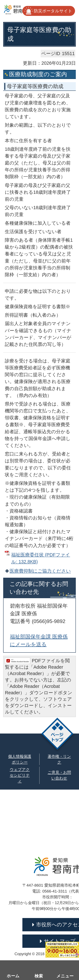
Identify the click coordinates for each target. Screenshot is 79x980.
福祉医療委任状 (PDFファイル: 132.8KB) (41, 558)
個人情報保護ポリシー (20, 759)
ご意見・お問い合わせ (59, 775)
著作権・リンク (59, 759)
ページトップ (57, 735)
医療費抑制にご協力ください (40, 571)
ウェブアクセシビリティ (20, 775)
